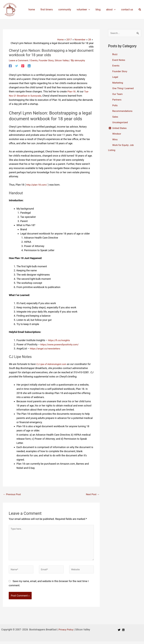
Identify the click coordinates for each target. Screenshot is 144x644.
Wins (115, 140)
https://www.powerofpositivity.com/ (61, 344)
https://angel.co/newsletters (46, 348)
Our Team (118, 94)
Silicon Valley (64, 60)
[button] (140, 10)
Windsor (117, 134)
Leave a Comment (19, 60)
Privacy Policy (66, 632)
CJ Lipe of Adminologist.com (52, 364)
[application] (90, 10)
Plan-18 (72, 91)
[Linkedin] (29, 66)
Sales (115, 117)
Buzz (115, 54)
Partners (117, 100)
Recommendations (123, 111)
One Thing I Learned (123, 89)
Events (35, 60)
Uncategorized (120, 123)
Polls (115, 105)
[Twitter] (17, 66)
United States (120, 128)
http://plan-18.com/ (37, 185)
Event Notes (119, 60)
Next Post (92, 494)
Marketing (118, 83)
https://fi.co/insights (60, 340)
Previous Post (12, 494)
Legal (115, 77)
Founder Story (48, 60)
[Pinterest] (23, 66)
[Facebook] (10, 66)
